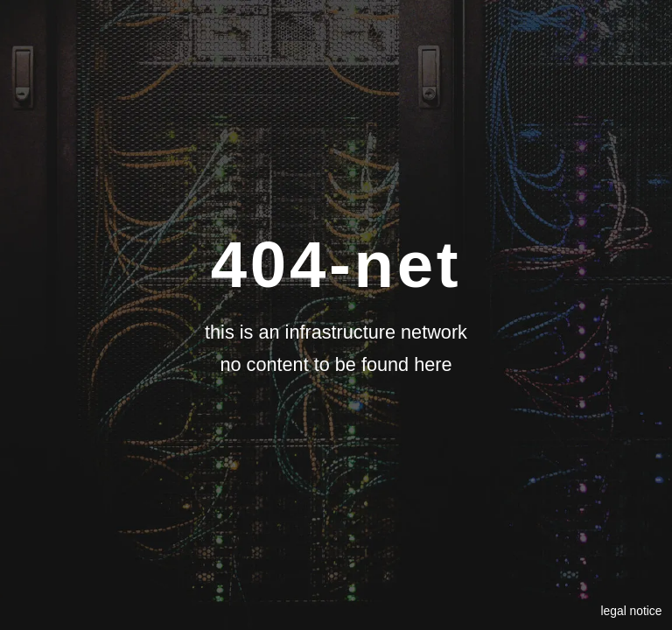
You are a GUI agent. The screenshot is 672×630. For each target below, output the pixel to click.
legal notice (632, 611)
